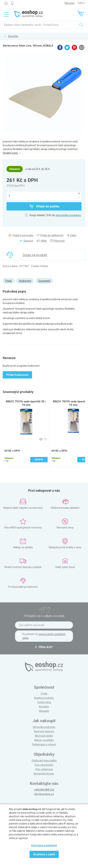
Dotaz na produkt (35, 255)
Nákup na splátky (44, 740)
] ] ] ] (81, 3)
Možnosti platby (44, 736)
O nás (44, 694)
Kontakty (44, 707)
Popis (9, 281)
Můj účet (70, 3)
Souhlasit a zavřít (44, 854)
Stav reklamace (44, 769)
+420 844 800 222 (44, 790)
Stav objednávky (44, 765)
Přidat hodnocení (17, 375)
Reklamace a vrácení (44, 744)
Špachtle (13, 36)
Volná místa (44, 702)
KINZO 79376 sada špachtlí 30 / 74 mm (26, 403)
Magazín (44, 711)
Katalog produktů (44, 698)
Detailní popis (12, 153)
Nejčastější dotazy (44, 774)
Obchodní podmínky (44, 727)
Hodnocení (25, 281)
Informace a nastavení (44, 845)
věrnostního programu (68, 215)
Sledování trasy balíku (44, 761)
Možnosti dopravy (44, 731)
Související (44, 281)
